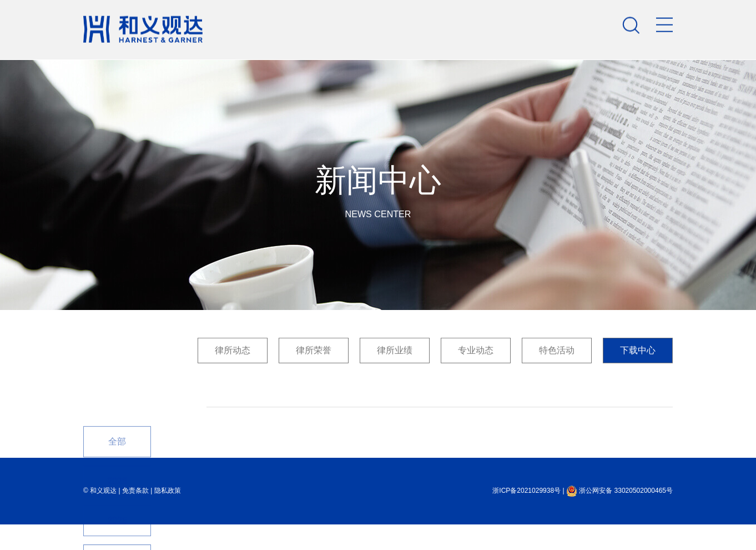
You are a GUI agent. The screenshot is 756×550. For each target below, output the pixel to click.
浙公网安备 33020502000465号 (619, 491)
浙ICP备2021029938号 (526, 491)
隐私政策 (168, 491)
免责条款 (135, 491)
